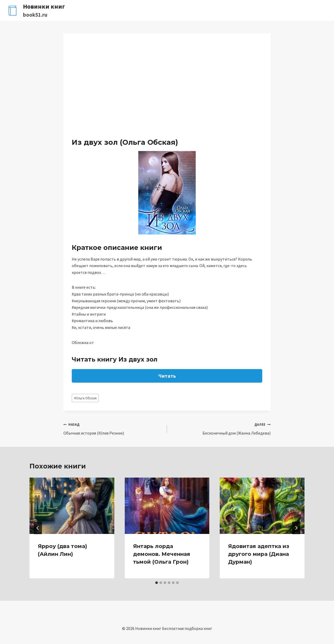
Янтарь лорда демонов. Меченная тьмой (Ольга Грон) (162, 554)
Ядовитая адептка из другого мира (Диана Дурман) (259, 554)
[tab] (157, 583)
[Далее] (296, 528)
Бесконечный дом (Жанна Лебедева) (221, 428)
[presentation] (72, 506)
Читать (167, 376)
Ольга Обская (85, 398)
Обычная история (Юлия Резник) (113, 428)
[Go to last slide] (38, 528)
